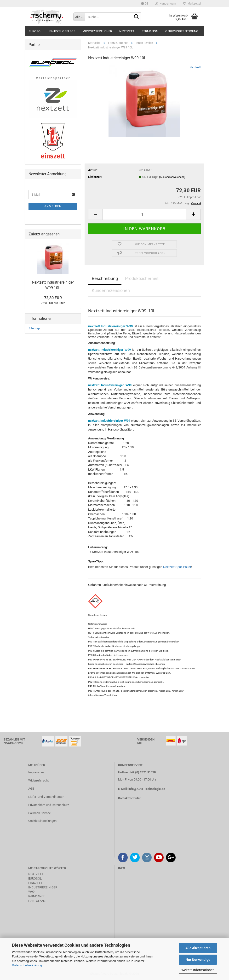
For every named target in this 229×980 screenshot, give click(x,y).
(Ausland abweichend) (172, 177)
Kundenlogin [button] (166, 4)
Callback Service (40, 813)
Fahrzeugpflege (62, 31)
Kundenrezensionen (111, 290)
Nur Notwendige (198, 960)
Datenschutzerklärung (27, 965)
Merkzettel (192, 4)
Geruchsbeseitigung (182, 31)
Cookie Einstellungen (42, 821)
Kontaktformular (129, 798)
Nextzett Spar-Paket (177, 567)
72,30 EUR (53, 298)
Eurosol (35, 31)
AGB (31, 789)
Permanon (150, 31)
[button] (145, 4)
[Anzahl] (144, 214)
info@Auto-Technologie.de (147, 789)
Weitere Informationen (198, 970)
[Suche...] (79, 17)
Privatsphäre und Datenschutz (49, 805)
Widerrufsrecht (38, 780)
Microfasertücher (97, 31)
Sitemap (34, 328)
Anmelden (53, 206)
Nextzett (127, 31)
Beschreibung (105, 278)
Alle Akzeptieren (198, 948)
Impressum (36, 772)
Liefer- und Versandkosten (46, 797)
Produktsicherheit (142, 278)
